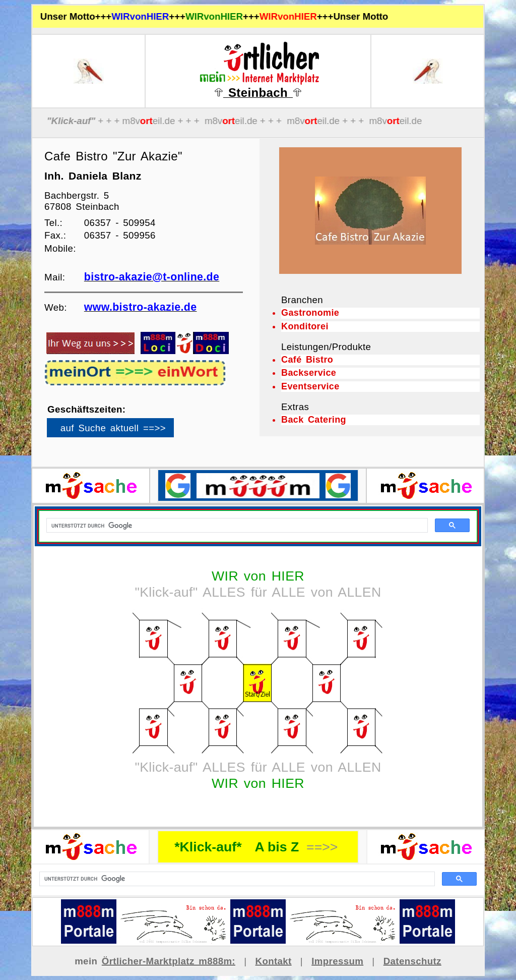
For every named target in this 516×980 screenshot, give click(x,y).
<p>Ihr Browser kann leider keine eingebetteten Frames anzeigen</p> (127, 431)
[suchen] (236, 879)
